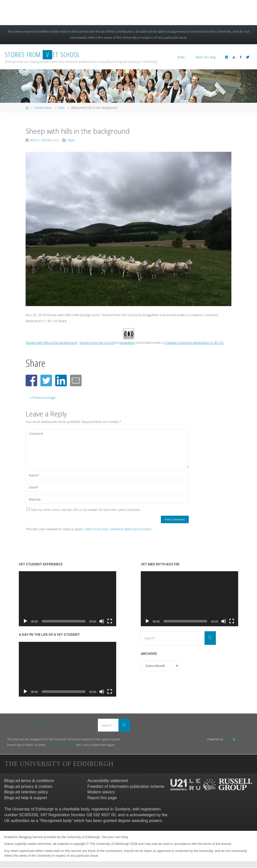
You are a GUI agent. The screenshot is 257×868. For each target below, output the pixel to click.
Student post (43, 108)
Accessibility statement (108, 781)
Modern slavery (101, 792)
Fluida (227, 740)
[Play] (25, 621)
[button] (31, 380)
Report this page (102, 798)
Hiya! (61, 108)
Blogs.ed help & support (26, 798)
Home (181, 57)
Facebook (63, 724)
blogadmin (130, 343)
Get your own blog (115, 837)
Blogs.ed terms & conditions (29, 781)
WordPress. (243, 740)
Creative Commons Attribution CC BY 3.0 (199, 343)
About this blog (206, 57)
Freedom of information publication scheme (126, 787)
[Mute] (102, 621)
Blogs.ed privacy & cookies (28, 787)
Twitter (85, 724)
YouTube (40, 724)
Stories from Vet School (99, 343)
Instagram (16, 724)
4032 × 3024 (40, 140)
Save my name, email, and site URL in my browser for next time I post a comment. (84, 510)
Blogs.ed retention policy (26, 792)
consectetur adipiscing (62, 745)
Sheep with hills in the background (52, 343)
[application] (68, 599)
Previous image (42, 398)
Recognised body (56, 821)
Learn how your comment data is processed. (118, 529)
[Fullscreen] (110, 621)
